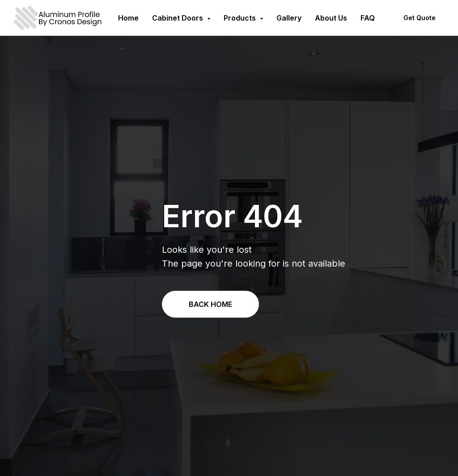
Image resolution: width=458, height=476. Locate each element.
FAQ (368, 18)
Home (128, 18)
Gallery (289, 18)
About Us (331, 18)
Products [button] (241, 18)
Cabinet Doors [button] (178, 18)
